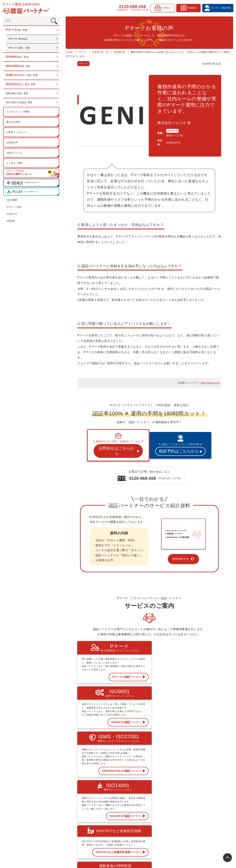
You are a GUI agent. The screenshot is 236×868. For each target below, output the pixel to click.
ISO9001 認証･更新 (142, 803)
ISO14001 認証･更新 (143, 809)
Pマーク (69, 64)
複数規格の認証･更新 (17, 94)
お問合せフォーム (208, 826)
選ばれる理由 (13, 122)
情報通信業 (164, 124)
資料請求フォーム (208, 820)
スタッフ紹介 (14, 207)
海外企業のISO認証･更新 (19, 103)
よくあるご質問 (15, 163)
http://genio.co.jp (210, 367)
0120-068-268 (131, 7)
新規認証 (18, 39)
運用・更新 (20, 48)
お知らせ (12, 214)
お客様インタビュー (17, 133)
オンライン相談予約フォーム (213, 809)
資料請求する (176, 540)
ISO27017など (140, 820)
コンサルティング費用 (18, 112)
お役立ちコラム (15, 153)
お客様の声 (12, 143)
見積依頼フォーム (208, 815)
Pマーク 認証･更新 (142, 798)
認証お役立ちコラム (176, 809)
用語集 (11, 221)
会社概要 (12, 200)
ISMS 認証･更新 (140, 814)
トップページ (139, 792)
